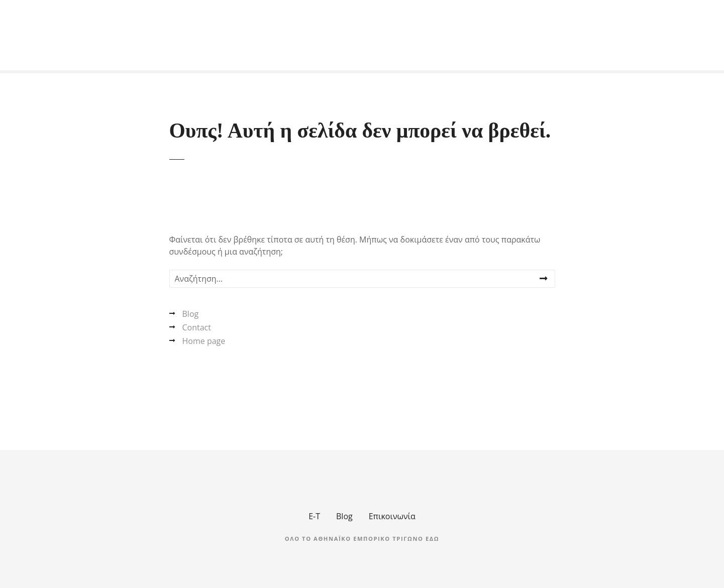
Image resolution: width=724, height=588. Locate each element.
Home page (204, 341)
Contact (197, 327)
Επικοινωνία (392, 516)
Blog (191, 314)
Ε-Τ (314, 516)
